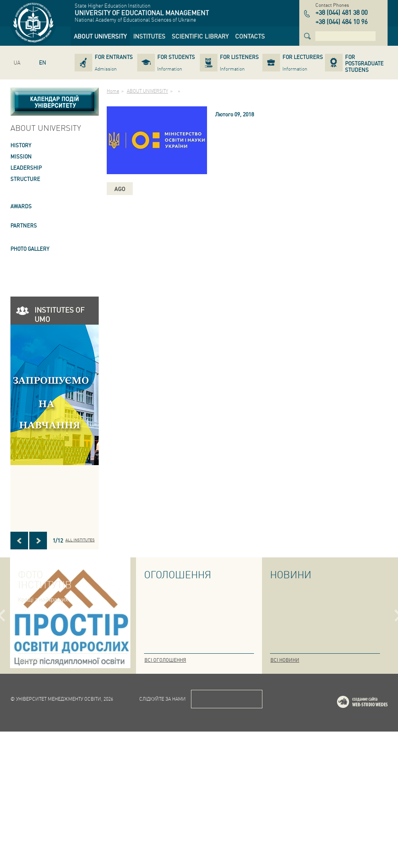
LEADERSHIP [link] (26, 168)
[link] (100, 36)
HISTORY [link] (21, 145)
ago (120, 189)
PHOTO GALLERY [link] (30, 249)
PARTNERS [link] (24, 225)
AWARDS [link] (21, 206)
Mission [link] (21, 156)
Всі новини (285, 660)
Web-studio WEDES (373, 840)
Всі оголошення (165, 660)
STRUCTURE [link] (25, 179)
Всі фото (29, 660)
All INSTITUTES (80, 540)
